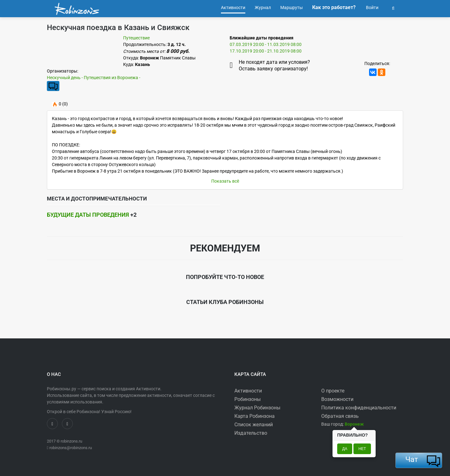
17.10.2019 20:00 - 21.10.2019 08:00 (266, 51)
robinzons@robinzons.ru (71, 448)
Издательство (251, 433)
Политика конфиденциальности (359, 408)
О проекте (333, 391)
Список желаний (254, 425)
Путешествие (136, 38)
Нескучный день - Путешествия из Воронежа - (94, 78)
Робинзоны (247, 399)
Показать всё (225, 181)
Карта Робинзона (255, 416)
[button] (393, 8)
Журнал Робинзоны (257, 408)
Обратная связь (340, 416)
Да (345, 449)
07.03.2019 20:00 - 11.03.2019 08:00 (266, 44)
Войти (372, 8)
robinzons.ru (71, 441)
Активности (248, 391)
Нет (362, 449)
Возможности (337, 399)
